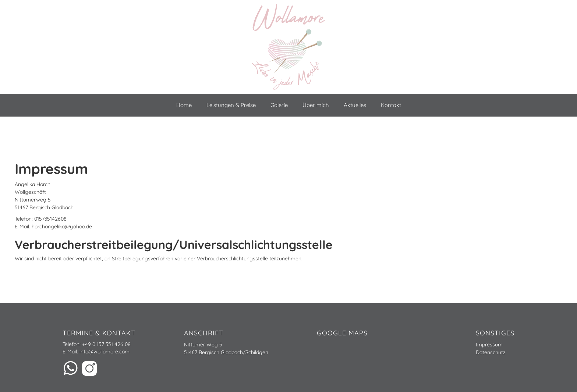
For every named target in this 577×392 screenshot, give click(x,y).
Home (184, 105)
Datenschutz (491, 352)
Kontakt (391, 105)
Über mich (316, 105)
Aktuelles (355, 105)
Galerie (279, 105)
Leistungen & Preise (231, 105)
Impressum (489, 345)
